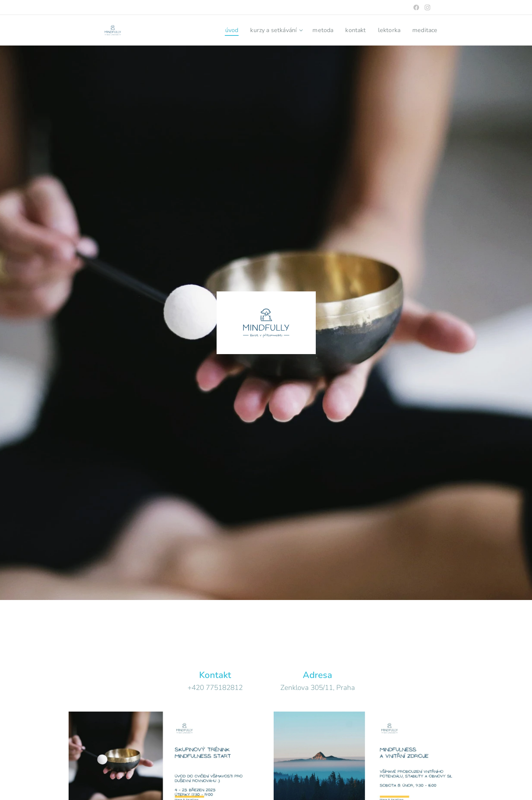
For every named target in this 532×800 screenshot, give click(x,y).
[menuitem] (222, 30)
